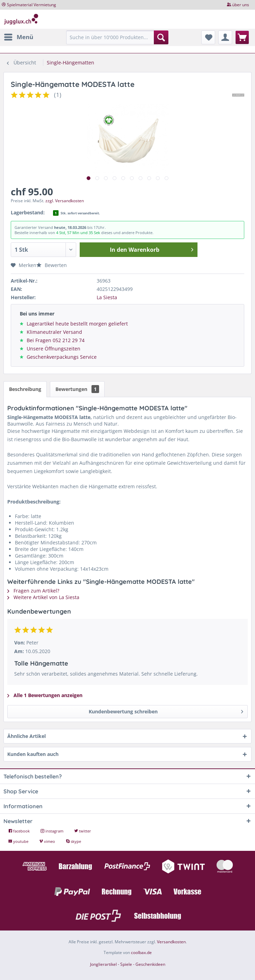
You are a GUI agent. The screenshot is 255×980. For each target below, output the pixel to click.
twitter (83, 831)
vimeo (48, 841)
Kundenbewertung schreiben (166, 710)
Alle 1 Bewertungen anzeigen (45, 695)
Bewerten (52, 265)
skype (73, 841)
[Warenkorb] (242, 37)
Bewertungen (77, 389)
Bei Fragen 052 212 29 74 (56, 340)
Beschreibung (25, 389)
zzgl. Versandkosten (65, 201)
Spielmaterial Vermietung (32, 5)
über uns (241, 5)
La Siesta (107, 297)
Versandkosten (171, 942)
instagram (52, 831)
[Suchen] (161, 37)
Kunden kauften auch (33, 754)
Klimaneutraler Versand (54, 332)
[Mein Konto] (225, 37)
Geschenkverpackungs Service (62, 357)
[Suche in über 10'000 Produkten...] (117, 37)
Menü (19, 36)
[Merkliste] (208, 37)
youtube (19, 841)
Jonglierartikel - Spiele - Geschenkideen (128, 964)
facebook (20, 831)
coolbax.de (141, 952)
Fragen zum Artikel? (33, 591)
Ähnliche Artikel (27, 736)
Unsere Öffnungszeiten (54, 349)
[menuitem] (18, 37)
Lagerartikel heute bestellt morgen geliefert (77, 324)
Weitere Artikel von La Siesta (43, 597)
